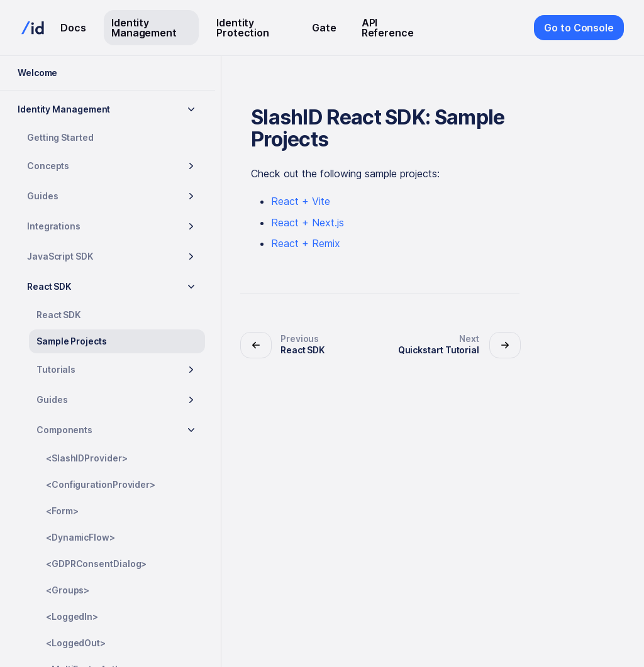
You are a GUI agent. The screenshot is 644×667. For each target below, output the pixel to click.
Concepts (48, 166)
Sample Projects (72, 341)
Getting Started (60, 137)
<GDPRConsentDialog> (96, 564)
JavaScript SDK (60, 256)
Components (64, 430)
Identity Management (144, 28)
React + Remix (306, 243)
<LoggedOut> (76, 643)
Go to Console (579, 28)
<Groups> (68, 590)
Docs (73, 28)
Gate (324, 28)
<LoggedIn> (72, 616)
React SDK (49, 286)
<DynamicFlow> (80, 537)
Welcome (37, 73)
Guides (43, 196)
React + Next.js (308, 223)
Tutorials (56, 369)
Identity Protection (243, 28)
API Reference (388, 28)
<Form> (62, 511)
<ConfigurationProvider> (101, 484)
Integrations (54, 226)
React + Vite (301, 201)
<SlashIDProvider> (87, 458)
